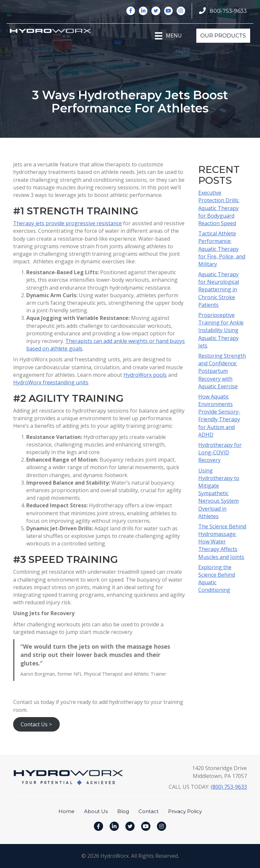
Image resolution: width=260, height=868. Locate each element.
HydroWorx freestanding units (51, 382)
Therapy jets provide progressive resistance (67, 223)
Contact (149, 811)
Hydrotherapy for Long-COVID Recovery (220, 452)
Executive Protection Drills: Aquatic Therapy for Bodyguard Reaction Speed (219, 208)
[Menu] (168, 36)
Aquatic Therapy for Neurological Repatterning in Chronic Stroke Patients (219, 289)
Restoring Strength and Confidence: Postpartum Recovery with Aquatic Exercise (222, 371)
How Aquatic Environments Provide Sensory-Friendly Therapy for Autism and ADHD (219, 416)
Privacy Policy (185, 811)
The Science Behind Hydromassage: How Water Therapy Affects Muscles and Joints (222, 542)
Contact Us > (36, 724)
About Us (96, 811)
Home (66, 811)
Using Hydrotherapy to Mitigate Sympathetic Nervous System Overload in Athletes (219, 493)
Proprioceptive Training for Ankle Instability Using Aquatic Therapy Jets (221, 330)
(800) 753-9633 (229, 787)
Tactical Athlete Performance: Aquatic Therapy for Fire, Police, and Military (222, 249)
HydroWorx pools (145, 375)
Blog (123, 811)
